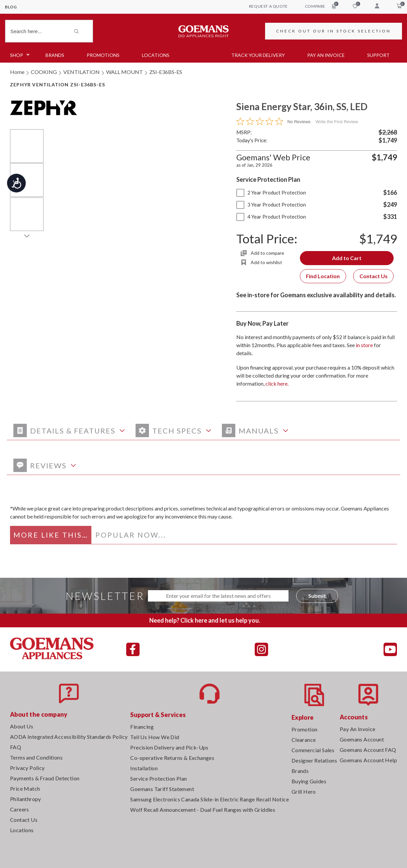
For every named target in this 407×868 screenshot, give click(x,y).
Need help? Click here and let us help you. (205, 620)
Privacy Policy (27, 768)
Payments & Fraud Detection (45, 778)
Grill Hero (304, 792)
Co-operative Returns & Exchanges (172, 758)
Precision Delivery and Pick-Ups (169, 747)
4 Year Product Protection (271, 217)
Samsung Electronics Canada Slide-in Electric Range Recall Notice (210, 799)
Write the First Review (337, 122)
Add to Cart (347, 258)
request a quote (268, 6)
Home (17, 72)
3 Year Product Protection (271, 205)
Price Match (25, 788)
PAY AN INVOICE (326, 55)
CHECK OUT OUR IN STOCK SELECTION (334, 31)
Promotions (103, 55)
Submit (317, 596)
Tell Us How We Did (155, 737)
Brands (55, 55)
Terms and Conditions (36, 757)
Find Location (323, 276)
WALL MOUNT (125, 72)
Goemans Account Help (368, 760)
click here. (277, 383)
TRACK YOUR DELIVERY (258, 55)
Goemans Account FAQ (368, 750)
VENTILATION (82, 72)
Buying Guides (309, 781)
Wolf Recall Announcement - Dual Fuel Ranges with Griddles (203, 810)
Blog (11, 7)
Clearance (304, 740)
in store (364, 345)
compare (320, 6)
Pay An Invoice (358, 729)
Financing (142, 727)
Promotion (305, 729)
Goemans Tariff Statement (162, 789)
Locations (156, 55)
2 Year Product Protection (271, 192)
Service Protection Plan (158, 778)
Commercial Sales (313, 750)
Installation (144, 768)
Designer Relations (314, 760)
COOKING (44, 72)
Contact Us (374, 276)
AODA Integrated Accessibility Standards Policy (69, 737)
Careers (20, 809)
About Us (22, 726)
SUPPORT (378, 55)
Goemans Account (362, 739)
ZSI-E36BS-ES (166, 72)
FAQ (16, 747)
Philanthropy (26, 799)
